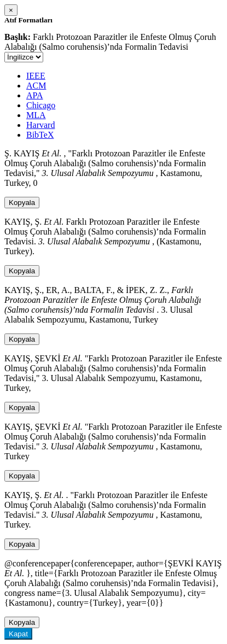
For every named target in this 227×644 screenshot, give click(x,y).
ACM (36, 86)
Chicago (41, 105)
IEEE (36, 76)
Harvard (40, 125)
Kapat (18, 634)
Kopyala (22, 203)
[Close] (11, 10)
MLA (36, 115)
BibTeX (40, 135)
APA (35, 95)
